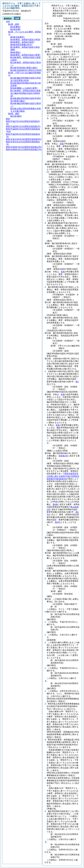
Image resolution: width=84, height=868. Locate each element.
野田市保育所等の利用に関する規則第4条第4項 (63, 476)
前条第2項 (63, 456)
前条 (62, 144)
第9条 (55, 504)
